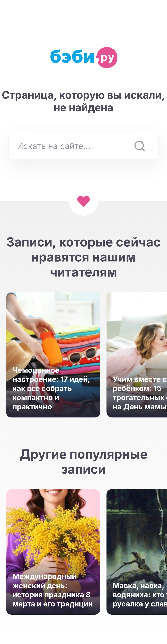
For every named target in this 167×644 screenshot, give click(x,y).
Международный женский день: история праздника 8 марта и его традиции (53, 590)
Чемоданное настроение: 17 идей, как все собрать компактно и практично (51, 388)
